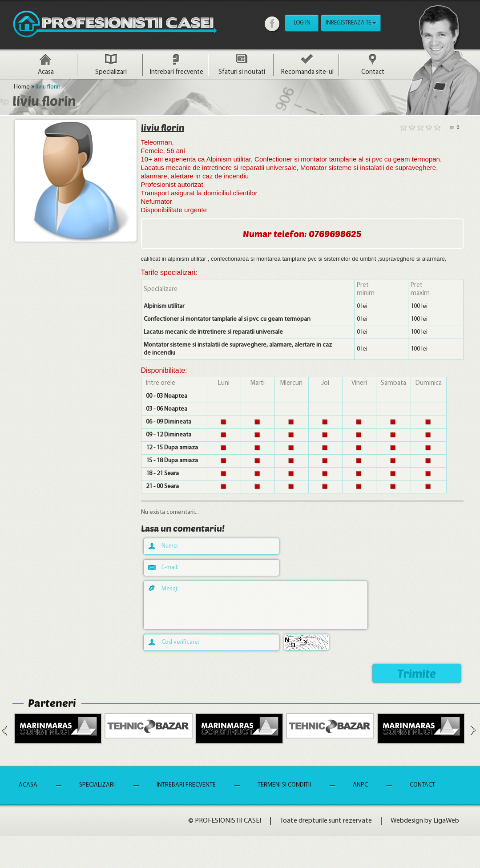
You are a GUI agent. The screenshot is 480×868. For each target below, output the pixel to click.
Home (22, 87)
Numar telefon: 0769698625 (302, 234)
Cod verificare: (180, 642)
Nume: (170, 546)
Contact (373, 72)
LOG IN (302, 23)
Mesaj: (170, 589)
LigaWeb (446, 821)
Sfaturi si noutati (242, 72)
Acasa (46, 72)
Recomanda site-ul (307, 72)
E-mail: (170, 567)
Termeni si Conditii (284, 785)
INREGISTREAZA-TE (348, 23)
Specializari (111, 72)
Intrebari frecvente (177, 72)
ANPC (360, 785)
